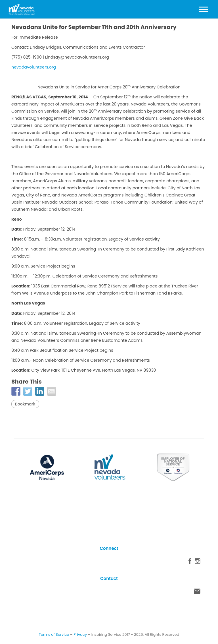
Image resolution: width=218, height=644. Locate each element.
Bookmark (25, 404)
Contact (197, 593)
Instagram (198, 562)
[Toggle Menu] (204, 9)
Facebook (190, 562)
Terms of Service (54, 634)
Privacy (80, 634)
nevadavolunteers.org (34, 67)
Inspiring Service (106, 634)
